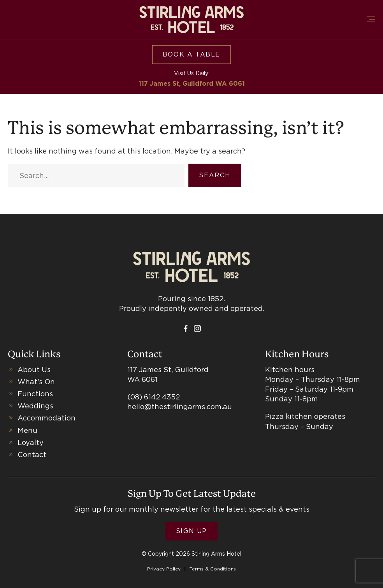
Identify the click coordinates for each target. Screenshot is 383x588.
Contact (32, 455)
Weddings (35, 406)
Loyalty (31, 442)
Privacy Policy (164, 569)
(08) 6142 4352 (154, 397)
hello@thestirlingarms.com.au (180, 407)
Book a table (191, 54)
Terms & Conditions (213, 569)
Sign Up (191, 531)
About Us (34, 370)
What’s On (36, 382)
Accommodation (47, 418)
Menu (27, 430)
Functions (35, 394)
